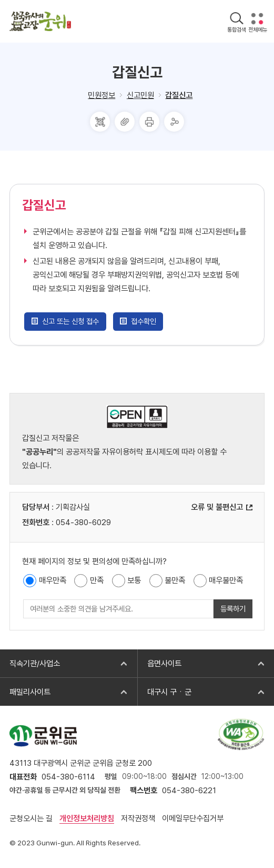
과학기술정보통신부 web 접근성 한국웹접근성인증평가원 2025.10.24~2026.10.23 (241, 734)
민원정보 (102, 95)
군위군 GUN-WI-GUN (43, 736)
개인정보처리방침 (87, 818)
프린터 (149, 122)
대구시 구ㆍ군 (164, 692)
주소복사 (125, 122)
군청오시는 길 (31, 818)
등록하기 (233, 609)
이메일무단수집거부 (193, 818)
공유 (174, 122)
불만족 (175, 580)
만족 (97, 580)
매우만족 (53, 580)
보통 (134, 580)
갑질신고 (179, 95)
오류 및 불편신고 (217, 507)
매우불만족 (226, 580)
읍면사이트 (159, 664)
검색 (236, 19)
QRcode (100, 122)
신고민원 (140, 95)
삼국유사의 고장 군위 (40, 21)
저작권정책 (138, 818)
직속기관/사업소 (30, 664)
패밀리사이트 (25, 692)
